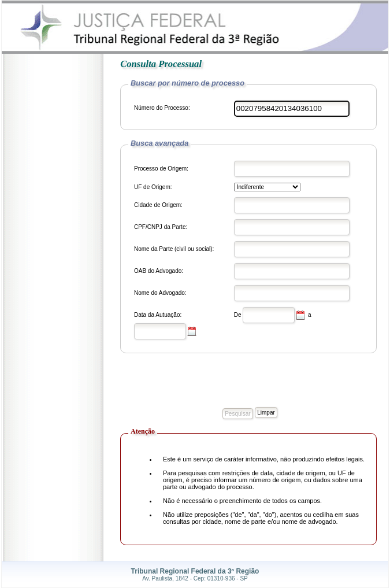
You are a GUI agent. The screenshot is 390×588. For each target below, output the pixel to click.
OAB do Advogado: (159, 271)
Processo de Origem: (161, 169)
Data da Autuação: (158, 315)
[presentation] (208, 383)
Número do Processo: (162, 108)
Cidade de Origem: (158, 205)
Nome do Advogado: (160, 293)
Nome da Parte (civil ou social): (174, 249)
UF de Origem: (153, 187)
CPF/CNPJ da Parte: (161, 227)
